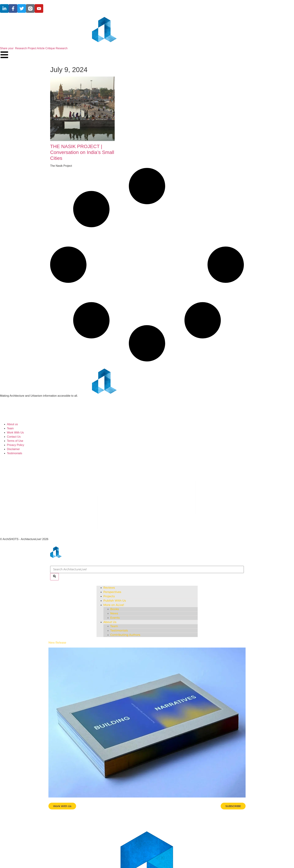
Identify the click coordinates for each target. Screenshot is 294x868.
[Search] (54, 577)
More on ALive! (114, 605)
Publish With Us (115, 601)
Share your (34, 48)
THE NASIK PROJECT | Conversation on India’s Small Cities (82, 152)
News (114, 613)
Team (114, 626)
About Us (110, 622)
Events (115, 618)
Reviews (109, 588)
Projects (109, 596)
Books (115, 609)
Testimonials (119, 631)
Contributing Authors (125, 635)
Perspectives (112, 592)
